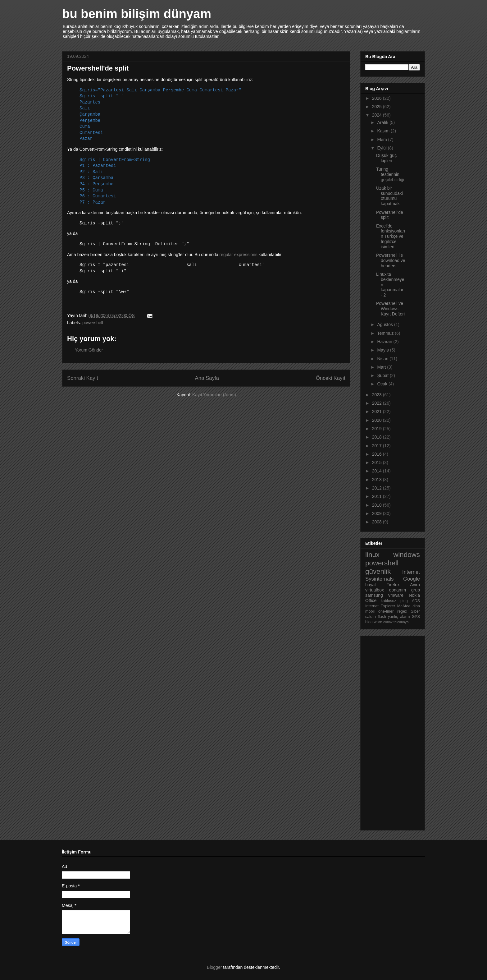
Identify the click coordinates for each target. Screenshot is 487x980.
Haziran (385, 342)
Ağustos (385, 324)
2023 (378, 395)
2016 (378, 454)
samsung (374, 595)
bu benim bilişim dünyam (137, 14)
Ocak (383, 384)
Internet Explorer (380, 606)
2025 (378, 107)
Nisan (383, 359)
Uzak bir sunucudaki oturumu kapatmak (389, 196)
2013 (378, 480)
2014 (378, 471)
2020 (378, 420)
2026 (378, 98)
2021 (378, 412)
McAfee (404, 606)
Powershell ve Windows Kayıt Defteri (390, 309)
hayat (371, 585)
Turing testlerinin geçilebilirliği (390, 174)
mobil (370, 611)
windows (407, 555)
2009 (378, 513)
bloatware (374, 622)
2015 (378, 462)
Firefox (393, 585)
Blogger (214, 967)
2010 (378, 505)
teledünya (401, 622)
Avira (415, 585)
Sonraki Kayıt (83, 378)
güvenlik (378, 571)
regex (402, 611)
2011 (378, 496)
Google (412, 579)
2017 (378, 446)
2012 (378, 488)
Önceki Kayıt (331, 378)
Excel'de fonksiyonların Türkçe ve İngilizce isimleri (391, 236)
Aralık (383, 122)
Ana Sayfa (207, 378)
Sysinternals (379, 579)
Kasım (384, 131)
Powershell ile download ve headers (391, 260)
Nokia (414, 595)
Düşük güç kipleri (386, 158)
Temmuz (386, 333)
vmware (396, 595)
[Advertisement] (390, 731)
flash (382, 617)
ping (404, 601)
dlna (416, 606)
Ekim (382, 140)
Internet (411, 572)
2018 (378, 437)
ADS (416, 601)
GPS (416, 617)
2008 (378, 522)
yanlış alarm (399, 617)
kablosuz (389, 601)
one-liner (386, 611)
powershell (93, 323)
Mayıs (383, 350)
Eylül (382, 148)
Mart (382, 367)
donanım (398, 590)
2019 (378, 429)
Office (371, 600)
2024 (378, 115)
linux (372, 555)
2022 (378, 403)
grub (416, 590)
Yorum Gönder (89, 350)
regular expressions (239, 255)
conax (388, 622)
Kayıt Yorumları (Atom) (214, 395)
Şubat (383, 375)
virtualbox (375, 590)
